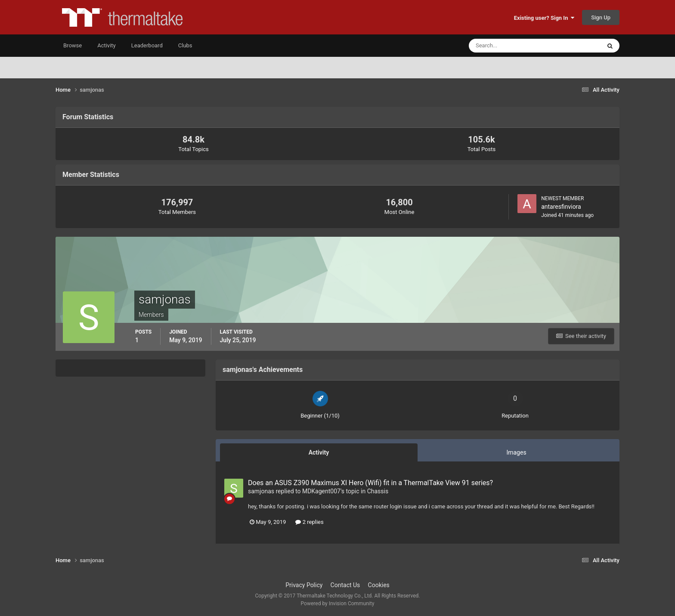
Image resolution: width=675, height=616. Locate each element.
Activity (107, 45)
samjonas (261, 491)
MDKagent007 (321, 491)
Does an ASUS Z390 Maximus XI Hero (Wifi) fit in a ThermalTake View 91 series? (370, 483)
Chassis (378, 491)
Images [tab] (516, 452)
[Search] (509, 46)
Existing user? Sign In (544, 18)
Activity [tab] (319, 452)
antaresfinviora (561, 207)
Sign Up (601, 17)
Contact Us (345, 585)
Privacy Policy (304, 585)
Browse (73, 45)
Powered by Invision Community (338, 604)
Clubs (185, 45)
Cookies (379, 585)
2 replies (309, 522)
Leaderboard (147, 45)
